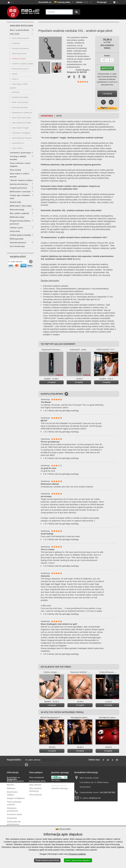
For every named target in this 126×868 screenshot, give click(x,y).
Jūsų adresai (35, 785)
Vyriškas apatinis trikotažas (20, 235)
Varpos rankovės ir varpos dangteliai (20, 165)
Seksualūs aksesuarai (18, 242)
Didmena (11, 788)
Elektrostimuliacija (17, 210)
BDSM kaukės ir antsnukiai (20, 192)
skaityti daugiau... (83, 70)
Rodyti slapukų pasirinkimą (47, 860)
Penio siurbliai (15, 170)
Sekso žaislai (15, 34)
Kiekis (107, 56)
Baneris (10, 785)
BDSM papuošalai (17, 239)
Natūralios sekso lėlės (20, 107)
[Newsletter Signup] (31, 262)
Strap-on (15, 79)
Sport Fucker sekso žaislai (21, 118)
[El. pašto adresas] (18, 262)
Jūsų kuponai (35, 795)
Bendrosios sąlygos (12, 793)
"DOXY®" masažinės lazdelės (22, 64)
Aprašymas (47, 116)
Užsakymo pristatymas (12, 809)
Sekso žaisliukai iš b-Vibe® (21, 123)
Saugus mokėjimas (16, 798)
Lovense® (16, 43)
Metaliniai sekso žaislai (20, 97)
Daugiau (60, 68)
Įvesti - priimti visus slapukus (78, 860)
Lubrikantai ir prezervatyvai (21, 153)
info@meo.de (95, 798)
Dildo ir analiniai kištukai (19, 30)
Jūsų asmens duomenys (35, 790)
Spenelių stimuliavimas (19, 184)
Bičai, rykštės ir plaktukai (19, 213)
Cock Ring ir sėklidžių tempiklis (18, 158)
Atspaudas (12, 818)
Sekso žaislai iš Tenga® (20, 128)
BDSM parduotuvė (15, 781)
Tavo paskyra (36, 772)
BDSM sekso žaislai (17, 217)
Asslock (14, 74)
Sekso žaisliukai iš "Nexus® (21, 138)
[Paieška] (76, 12)
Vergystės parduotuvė (18, 188)
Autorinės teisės (14, 814)
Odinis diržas (15, 231)
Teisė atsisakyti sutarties (14, 803)
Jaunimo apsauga (59, 788)
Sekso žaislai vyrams (19, 53)
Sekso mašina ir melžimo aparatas (20, 175)
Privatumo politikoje (77, 854)
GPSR (59, 116)
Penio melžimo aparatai (20, 38)
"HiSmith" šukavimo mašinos (21, 180)
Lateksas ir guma (16, 227)
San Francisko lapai (17, 246)
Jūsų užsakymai (37, 777)
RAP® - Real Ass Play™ (20, 102)
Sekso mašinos (17, 148)
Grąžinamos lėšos (37, 781)
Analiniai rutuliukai (19, 59)
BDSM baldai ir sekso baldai (21, 206)
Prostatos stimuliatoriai (20, 48)
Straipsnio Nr (73, 72)
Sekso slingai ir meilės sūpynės (19, 86)
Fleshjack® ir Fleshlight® (21, 133)
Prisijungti (102, 2)
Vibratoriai (15, 92)
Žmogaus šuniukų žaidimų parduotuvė (20, 222)
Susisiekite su (45, 2)
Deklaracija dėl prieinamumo (14, 823)
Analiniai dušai (15, 202)
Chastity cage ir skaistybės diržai (20, 197)
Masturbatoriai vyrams (20, 69)
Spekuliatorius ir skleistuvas (22, 112)
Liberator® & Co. (18, 143)
